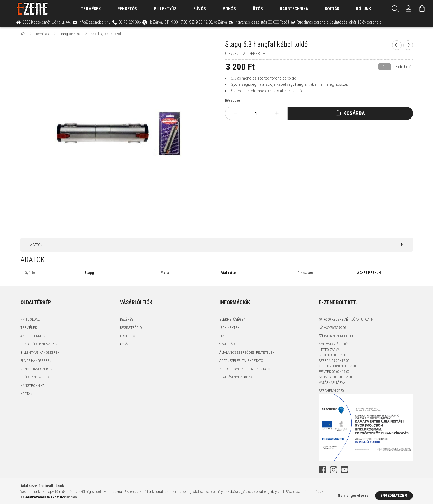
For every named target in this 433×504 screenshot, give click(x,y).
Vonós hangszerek (36, 369)
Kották (332, 9)
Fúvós (200, 9)
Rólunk (363, 9)
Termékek (29, 328)
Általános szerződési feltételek (247, 352)
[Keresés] (395, 9)
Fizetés (225, 336)
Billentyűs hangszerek (40, 352)
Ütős (258, 9)
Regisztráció (131, 328)
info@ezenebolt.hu (340, 336)
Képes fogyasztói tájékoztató (245, 369)
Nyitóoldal (30, 319)
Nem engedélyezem (355, 495)
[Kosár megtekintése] (422, 9)
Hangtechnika (294, 9)
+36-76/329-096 (335, 328)
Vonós (229, 9)
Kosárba (353, 113)
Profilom (128, 336)
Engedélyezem (394, 495)
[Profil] (409, 9)
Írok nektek (229, 328)
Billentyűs (165, 9)
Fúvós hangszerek (36, 361)
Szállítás (227, 344)
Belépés (127, 319)
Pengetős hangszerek (39, 344)
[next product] (408, 45)
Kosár (125, 344)
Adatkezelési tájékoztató (241, 361)
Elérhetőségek (232, 319)
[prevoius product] (397, 45)
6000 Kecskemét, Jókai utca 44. (349, 319)
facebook (320, 470)
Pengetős (127, 9)
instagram (327, 470)
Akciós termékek (35, 336)
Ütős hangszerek (35, 377)
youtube (334, 470)
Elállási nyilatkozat (237, 377)
